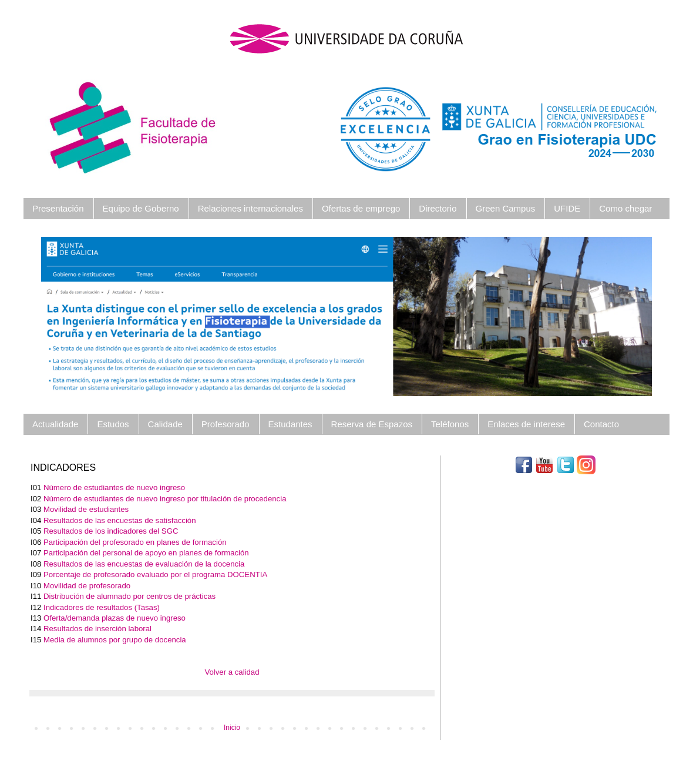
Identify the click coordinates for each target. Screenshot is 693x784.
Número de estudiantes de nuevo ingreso (114, 488)
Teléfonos (450, 424)
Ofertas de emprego (361, 208)
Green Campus (506, 208)
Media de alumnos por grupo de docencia (115, 640)
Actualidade (55, 424)
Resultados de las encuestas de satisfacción (120, 520)
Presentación (58, 208)
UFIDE (567, 208)
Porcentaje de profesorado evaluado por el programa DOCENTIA (155, 574)
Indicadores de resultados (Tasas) (102, 607)
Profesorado (226, 424)
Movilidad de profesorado (87, 586)
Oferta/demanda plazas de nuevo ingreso (115, 618)
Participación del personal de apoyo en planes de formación (146, 553)
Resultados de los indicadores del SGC (111, 531)
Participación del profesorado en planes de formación (135, 542)
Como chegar (625, 208)
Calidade (165, 424)
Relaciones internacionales (250, 208)
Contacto (601, 424)
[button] (87, 316)
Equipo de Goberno (141, 208)
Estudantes (290, 424)
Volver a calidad (232, 672)
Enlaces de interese (526, 424)
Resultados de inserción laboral (97, 629)
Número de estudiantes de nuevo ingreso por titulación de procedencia (165, 499)
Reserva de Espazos (372, 424)
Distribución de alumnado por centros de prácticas (129, 596)
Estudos (113, 424)
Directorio (438, 208)
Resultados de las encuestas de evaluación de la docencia (144, 564)
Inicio (232, 728)
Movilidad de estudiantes (86, 509)
